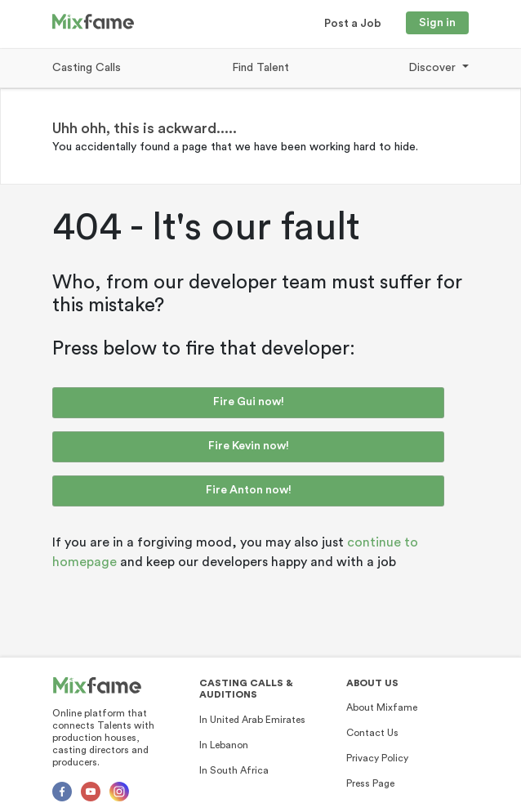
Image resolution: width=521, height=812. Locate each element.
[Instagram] (119, 792)
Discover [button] (434, 68)
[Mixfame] (97, 686)
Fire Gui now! (249, 402)
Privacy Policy (377, 758)
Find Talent (260, 68)
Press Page (370, 783)
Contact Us (372, 733)
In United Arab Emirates (252, 720)
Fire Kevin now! (249, 446)
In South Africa (234, 770)
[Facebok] (62, 792)
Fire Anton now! (249, 490)
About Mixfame (382, 707)
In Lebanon (224, 745)
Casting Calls (87, 68)
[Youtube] (91, 792)
